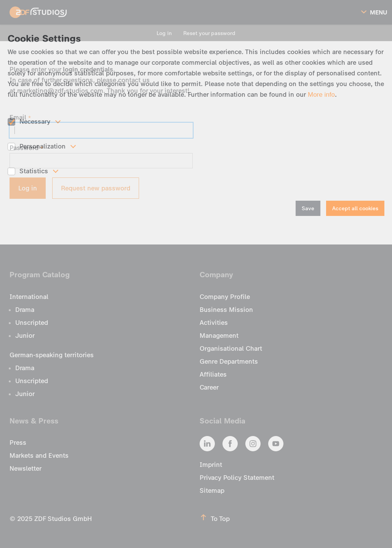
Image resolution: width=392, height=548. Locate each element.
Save (308, 208)
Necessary (35, 121)
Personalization (42, 146)
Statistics (34, 171)
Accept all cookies (355, 208)
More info (321, 95)
